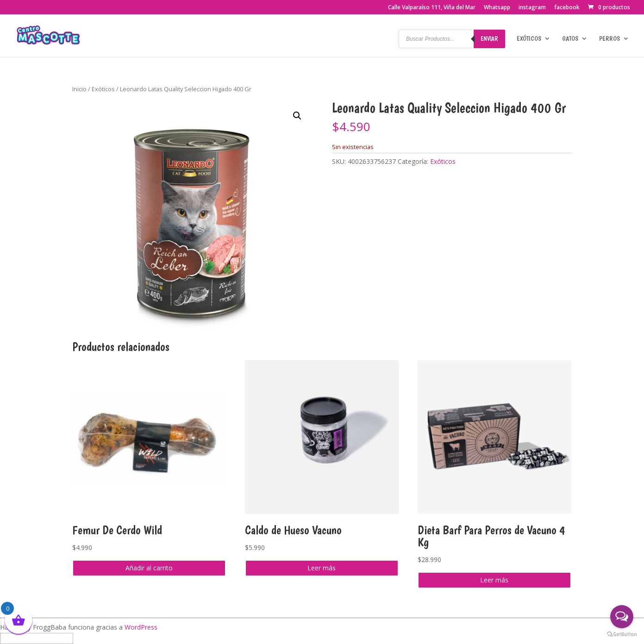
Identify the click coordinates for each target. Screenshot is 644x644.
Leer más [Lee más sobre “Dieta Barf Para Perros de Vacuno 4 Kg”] (494, 580)
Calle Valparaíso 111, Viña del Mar (432, 8)
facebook (567, 8)
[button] (297, 116)
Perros (610, 39)
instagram (532, 8)
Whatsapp (497, 8)
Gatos (570, 39)
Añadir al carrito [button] (149, 568)
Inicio (79, 89)
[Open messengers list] (622, 617)
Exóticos (529, 39)
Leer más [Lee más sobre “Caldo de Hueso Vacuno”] (322, 568)
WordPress (141, 627)
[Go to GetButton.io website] (622, 635)
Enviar (489, 38)
